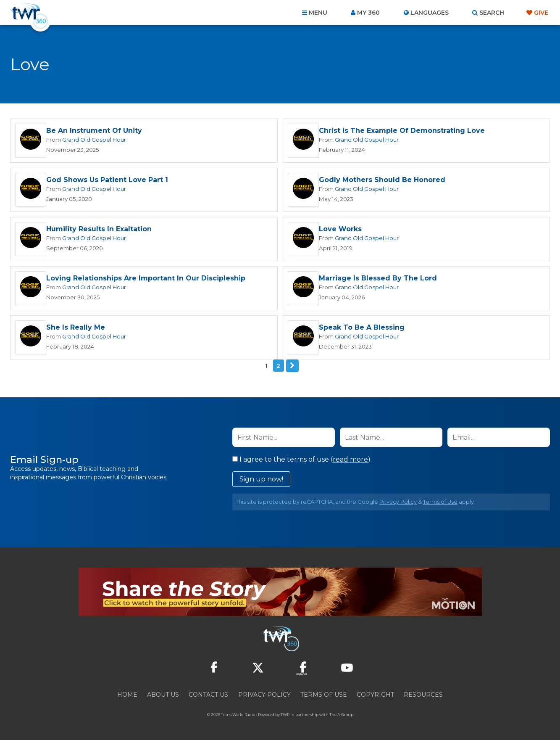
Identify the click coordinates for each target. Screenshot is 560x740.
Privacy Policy (398, 502)
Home (127, 695)
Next (292, 366)
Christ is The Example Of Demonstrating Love (402, 131)
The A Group (341, 715)
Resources (423, 695)
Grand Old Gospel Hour (94, 140)
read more (350, 459)
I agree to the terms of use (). (302, 459)
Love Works (340, 229)
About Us (163, 695)
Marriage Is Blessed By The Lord (378, 278)
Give (541, 13)
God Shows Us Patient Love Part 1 (107, 180)
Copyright (375, 695)
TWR (285, 715)
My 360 (368, 13)
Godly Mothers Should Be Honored (382, 180)
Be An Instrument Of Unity (94, 131)
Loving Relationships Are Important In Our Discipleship (146, 278)
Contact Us (208, 695)
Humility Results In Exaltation (99, 229)
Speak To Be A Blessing (362, 327)
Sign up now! (261, 479)
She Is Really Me (76, 327)
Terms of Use (440, 502)
